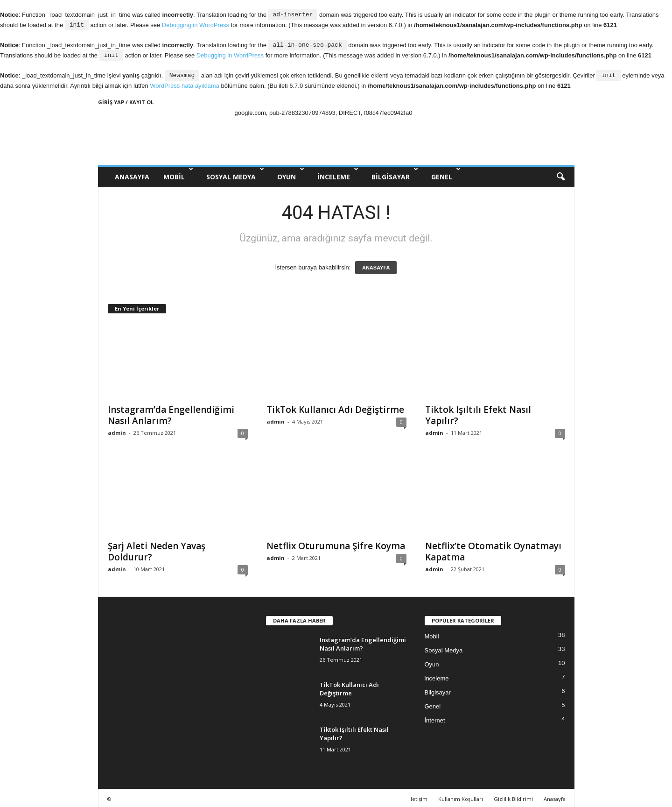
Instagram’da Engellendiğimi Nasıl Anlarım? (171, 413)
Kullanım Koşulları (461, 796)
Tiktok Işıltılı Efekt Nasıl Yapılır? (478, 413)
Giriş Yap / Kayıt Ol (126, 100)
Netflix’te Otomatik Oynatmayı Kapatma (493, 549)
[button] (560, 175)
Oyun (291, 172)
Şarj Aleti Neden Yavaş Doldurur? (157, 549)
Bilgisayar (395, 172)
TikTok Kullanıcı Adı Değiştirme (335, 407)
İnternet (435, 718)
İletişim (418, 796)
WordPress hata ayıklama (185, 83)
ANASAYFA (132, 174)
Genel (446, 172)
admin (117, 430)
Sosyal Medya (235, 172)
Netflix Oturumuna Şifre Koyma (336, 544)
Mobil (178, 172)
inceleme (338, 172)
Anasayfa (555, 796)
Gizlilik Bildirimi (513, 796)
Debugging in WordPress (196, 25)
